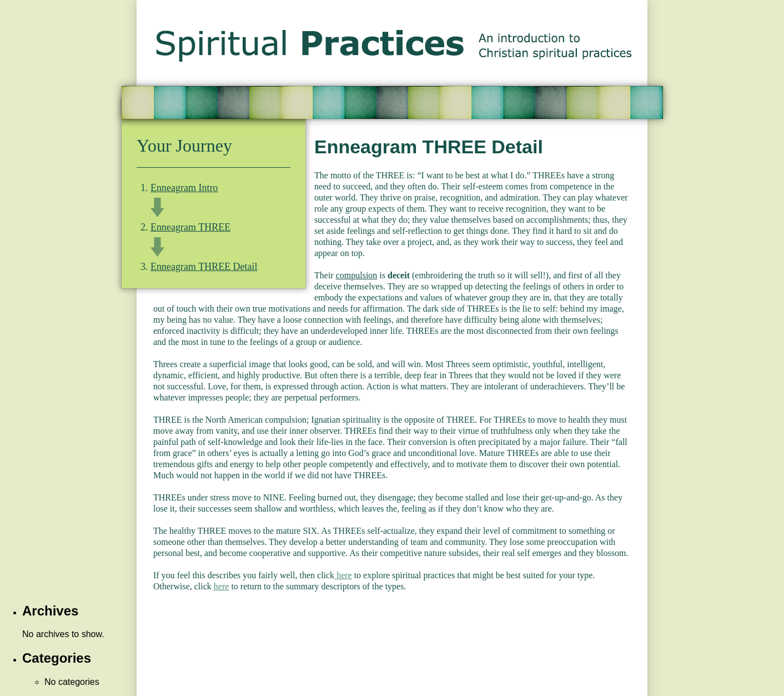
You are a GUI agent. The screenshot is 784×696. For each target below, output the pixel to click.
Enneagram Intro (184, 188)
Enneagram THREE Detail (204, 267)
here (343, 575)
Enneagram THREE (190, 227)
